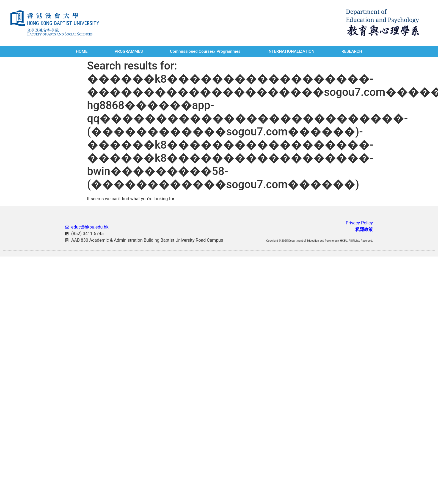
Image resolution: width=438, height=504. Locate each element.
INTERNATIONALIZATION (291, 51)
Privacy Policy (359, 223)
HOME (82, 51)
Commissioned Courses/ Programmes (205, 51)
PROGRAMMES (129, 51)
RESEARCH (352, 51)
